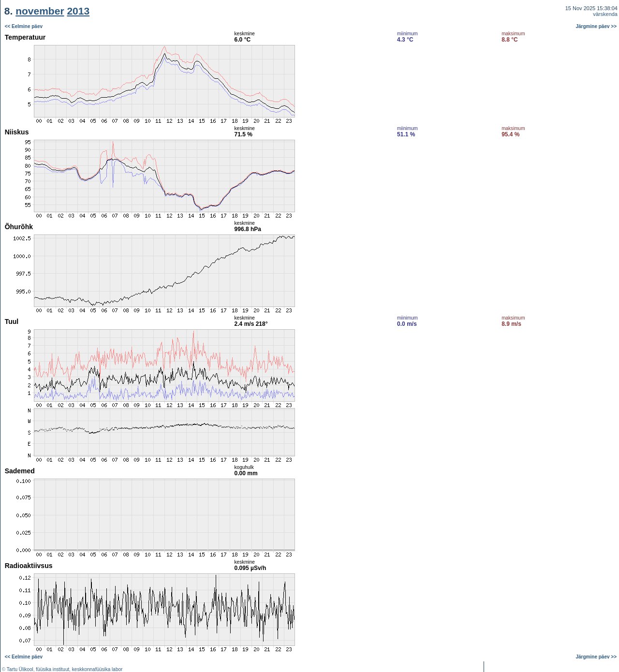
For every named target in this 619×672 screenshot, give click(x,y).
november (40, 11)
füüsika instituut (52, 669)
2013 (78, 11)
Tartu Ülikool (20, 669)
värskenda (605, 14)
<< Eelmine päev (24, 26)
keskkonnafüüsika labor (97, 669)
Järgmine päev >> (597, 26)
